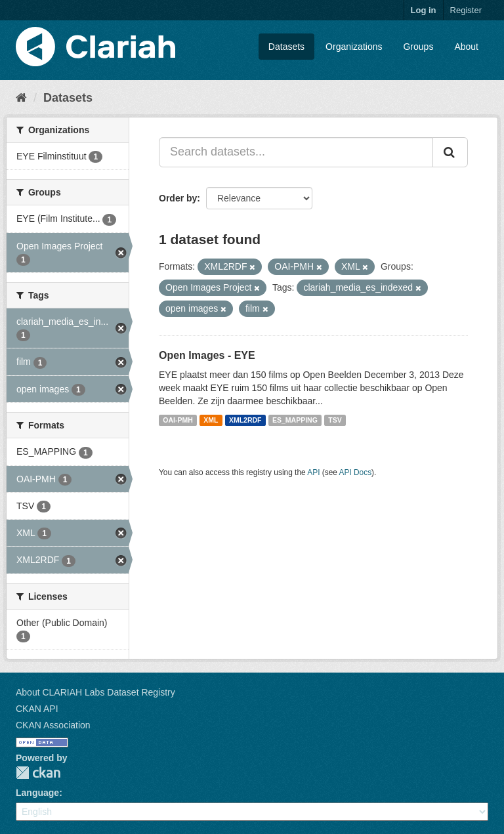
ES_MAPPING (295, 420)
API (313, 472)
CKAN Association (53, 725)
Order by (178, 198)
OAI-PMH (178, 420)
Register (466, 10)
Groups (418, 47)
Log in (424, 10)
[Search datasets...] (296, 152)
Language (37, 793)
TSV (335, 420)
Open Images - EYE (207, 355)
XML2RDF (245, 420)
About (466, 47)
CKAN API (37, 709)
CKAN (38, 773)
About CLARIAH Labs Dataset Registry (95, 692)
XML (211, 420)
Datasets (286, 47)
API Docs (356, 472)
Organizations (354, 47)
